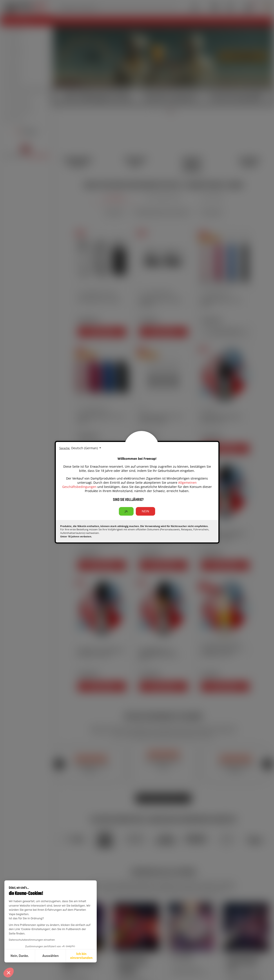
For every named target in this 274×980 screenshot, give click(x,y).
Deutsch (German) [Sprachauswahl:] (85, 448)
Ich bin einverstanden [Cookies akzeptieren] (81, 956)
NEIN (145, 511)
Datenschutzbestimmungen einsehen (32, 940)
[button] (9, 973)
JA (126, 511)
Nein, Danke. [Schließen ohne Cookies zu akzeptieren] (20, 956)
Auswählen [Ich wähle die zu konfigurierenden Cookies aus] (51, 956)
